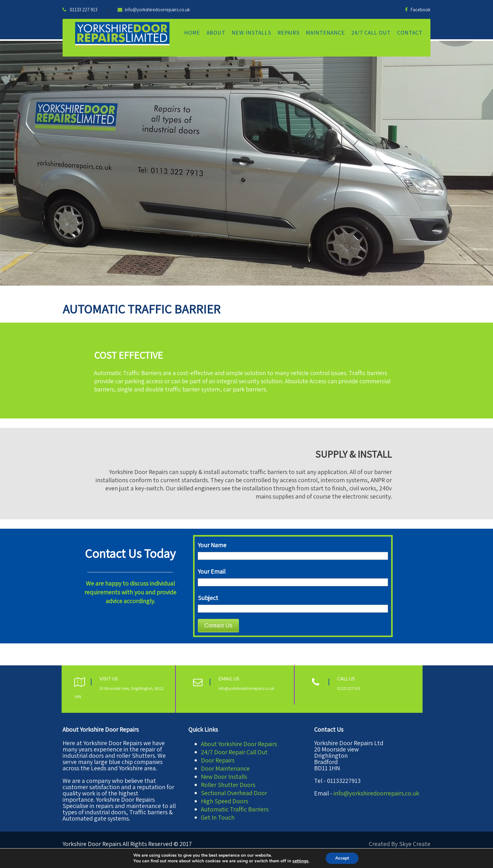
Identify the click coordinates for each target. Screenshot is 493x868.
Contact (410, 33)
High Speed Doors (224, 801)
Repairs (289, 33)
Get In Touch (218, 817)
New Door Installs (224, 777)
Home (192, 33)
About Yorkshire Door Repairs (239, 744)
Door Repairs (218, 760)
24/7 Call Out (371, 33)
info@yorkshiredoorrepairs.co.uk (154, 10)
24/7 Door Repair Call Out (234, 752)
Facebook (418, 10)
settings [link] (300, 861)
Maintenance (325, 33)
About (216, 33)
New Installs (252, 33)
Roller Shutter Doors (228, 785)
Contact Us (218, 625)
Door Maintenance (225, 768)
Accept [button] (342, 858)
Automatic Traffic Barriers (235, 809)
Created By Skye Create (400, 844)
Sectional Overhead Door (234, 793)
